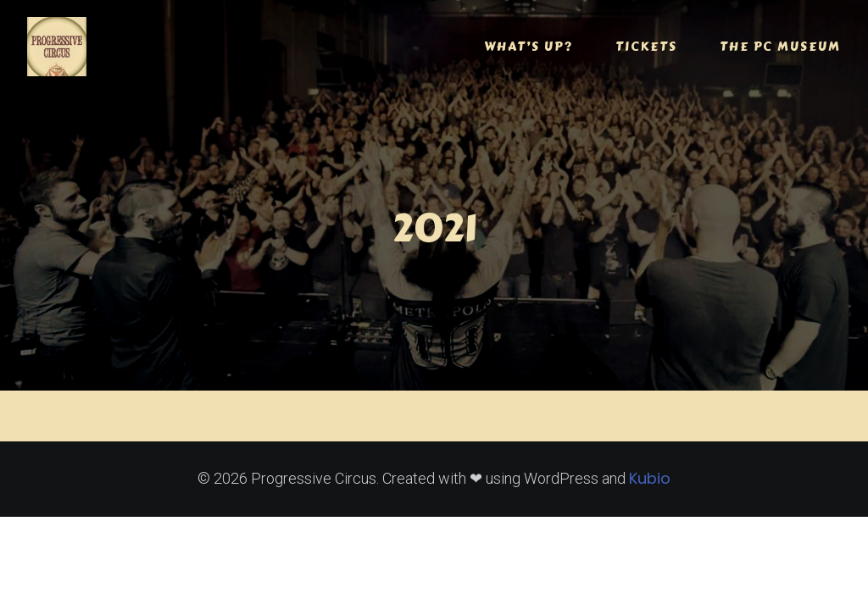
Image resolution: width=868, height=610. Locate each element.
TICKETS (646, 47)
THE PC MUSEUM (780, 47)
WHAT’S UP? (529, 47)
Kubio (650, 478)
